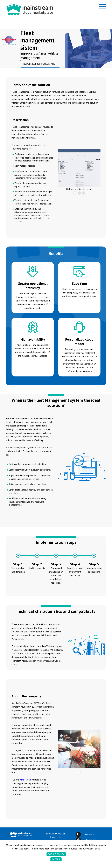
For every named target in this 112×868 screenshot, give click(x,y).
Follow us (90, 834)
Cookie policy (56, 855)
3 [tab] (84, 193)
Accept (56, 860)
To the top (91, 840)
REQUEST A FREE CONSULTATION (40, 64)
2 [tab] (79, 193)
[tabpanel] (79, 168)
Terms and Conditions (56, 834)
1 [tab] (75, 193)
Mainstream (26, 780)
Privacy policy (56, 837)
